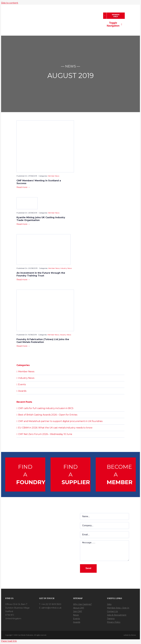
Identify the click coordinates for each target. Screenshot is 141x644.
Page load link (9, 641)
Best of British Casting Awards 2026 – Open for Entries (48, 415)
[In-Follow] (50, 613)
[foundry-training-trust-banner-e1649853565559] (44, 235)
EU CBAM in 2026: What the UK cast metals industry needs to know (55, 428)
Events (22, 384)
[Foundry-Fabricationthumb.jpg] (45, 291)
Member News (53, 176)
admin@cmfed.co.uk (51, 608)
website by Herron (130, 635)
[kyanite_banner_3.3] (27, 198)
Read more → (23, 187)
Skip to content (10, 3)
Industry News (66, 268)
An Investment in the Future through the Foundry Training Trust (41, 274)
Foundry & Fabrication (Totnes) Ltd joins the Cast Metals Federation (43, 341)
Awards (22, 391)
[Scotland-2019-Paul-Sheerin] (45, 122)
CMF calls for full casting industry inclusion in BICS (46, 408)
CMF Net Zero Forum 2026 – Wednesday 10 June (45, 434)
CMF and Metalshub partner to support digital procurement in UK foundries (60, 421)
